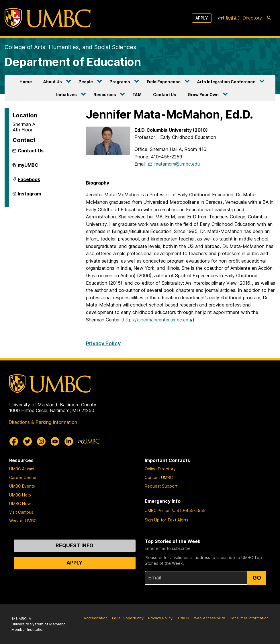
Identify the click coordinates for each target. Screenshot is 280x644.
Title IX (183, 618)
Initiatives (66, 95)
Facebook (29, 182)
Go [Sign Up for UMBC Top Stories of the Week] (257, 578)
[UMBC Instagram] (41, 441)
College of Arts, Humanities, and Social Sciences (70, 47)
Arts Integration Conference (226, 82)
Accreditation (96, 618)
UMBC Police (157, 510)
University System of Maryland (39, 624)
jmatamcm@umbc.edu (177, 164)
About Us (53, 82)
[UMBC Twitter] (28, 441)
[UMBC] (48, 18)
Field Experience (164, 82)
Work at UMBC (23, 521)
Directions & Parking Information (43, 422)
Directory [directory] (252, 18)
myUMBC (28, 167)
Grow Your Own (203, 95)
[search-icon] (269, 18)
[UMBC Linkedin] (69, 441)
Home (26, 82)
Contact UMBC (159, 477)
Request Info (75, 545)
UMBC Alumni (22, 469)
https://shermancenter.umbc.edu (157, 320)
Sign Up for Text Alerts (167, 520)
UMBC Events (22, 486)
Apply (202, 18)
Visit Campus (21, 512)
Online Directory (160, 469)
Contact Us (165, 95)
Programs (120, 82)
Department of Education (73, 62)
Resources (105, 95)
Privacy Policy (103, 343)
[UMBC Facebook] (14, 441)
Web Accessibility (209, 618)
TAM (137, 95)
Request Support (161, 486)
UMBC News (21, 504)
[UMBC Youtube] (55, 441)
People (86, 82)
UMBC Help (20, 495)
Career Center (23, 477)
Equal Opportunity (128, 618)
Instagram (29, 196)
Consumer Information (249, 618)
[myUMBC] (228, 18)
